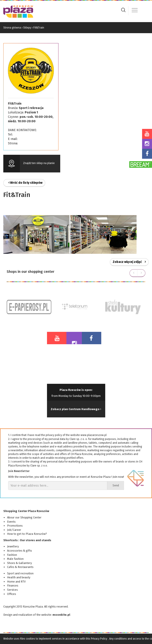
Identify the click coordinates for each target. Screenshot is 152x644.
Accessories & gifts (20, 551)
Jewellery (13, 546)
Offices (12, 594)
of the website (42, 615)
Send (116, 485)
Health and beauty (19, 577)
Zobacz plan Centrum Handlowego (76, 409)
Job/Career (14, 530)
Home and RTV (16, 582)
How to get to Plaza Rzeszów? (27, 534)
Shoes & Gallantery (19, 563)
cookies (30, 639)
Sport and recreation (20, 573)
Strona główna (12, 28)
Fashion (12, 555)
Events (11, 522)
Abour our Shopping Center (24, 517)
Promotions (15, 526)
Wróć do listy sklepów (25, 183)
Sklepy (27, 28)
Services (12, 590)
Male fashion (15, 559)
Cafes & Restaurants (20, 567)
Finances (13, 586)
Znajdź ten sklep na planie (39, 163)
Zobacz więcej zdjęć (129, 262)
